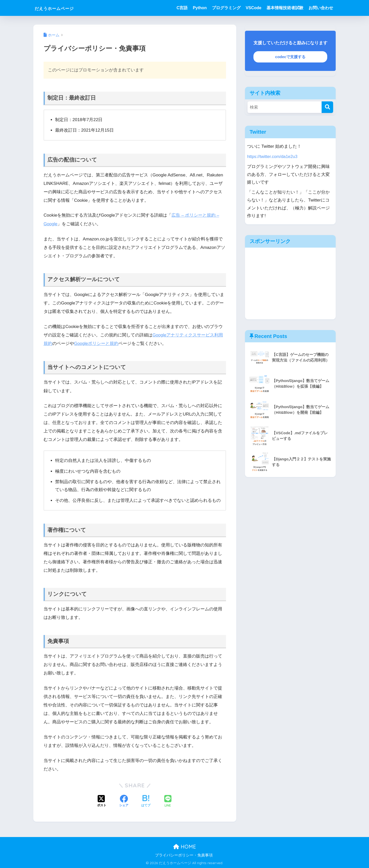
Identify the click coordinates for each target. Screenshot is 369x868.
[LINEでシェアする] (168, 801)
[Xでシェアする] (102, 801)
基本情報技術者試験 (285, 8)
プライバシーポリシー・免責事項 (184, 855)
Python (200, 8)
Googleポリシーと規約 (96, 343)
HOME (185, 846)
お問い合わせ (321, 8)
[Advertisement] (290, 283)
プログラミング (226, 8)
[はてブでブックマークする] (146, 801)
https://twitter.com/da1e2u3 (273, 156)
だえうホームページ (63, 8)
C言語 (182, 8)
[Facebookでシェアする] (124, 801)
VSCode (254, 8)
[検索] (327, 107)
